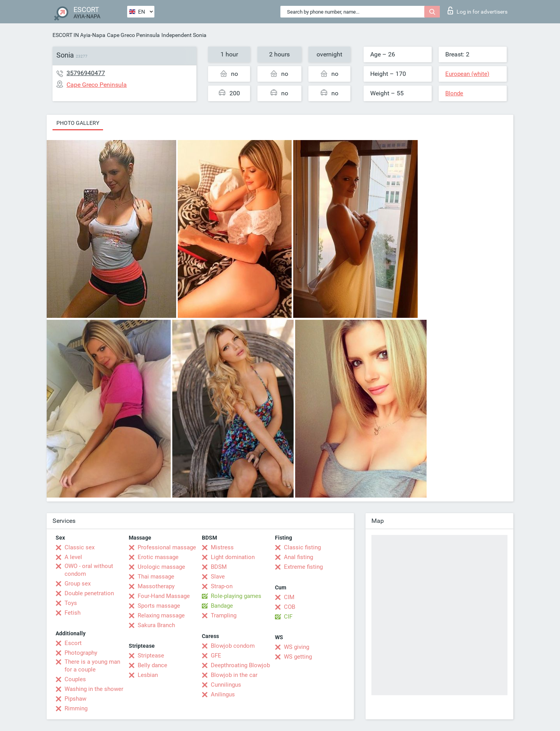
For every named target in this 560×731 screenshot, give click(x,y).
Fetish (73, 613)
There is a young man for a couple (92, 666)
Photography (81, 653)
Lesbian (148, 675)
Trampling (224, 615)
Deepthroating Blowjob (240, 665)
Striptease (151, 656)
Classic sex (80, 547)
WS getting (298, 657)
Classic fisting (302, 547)
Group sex (78, 584)
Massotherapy (156, 586)
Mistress (222, 547)
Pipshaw (75, 699)
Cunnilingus (226, 685)
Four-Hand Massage (164, 596)
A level (73, 557)
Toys (71, 603)
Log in (478, 11)
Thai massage (156, 577)
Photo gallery (78, 123)
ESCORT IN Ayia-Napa (79, 35)
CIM (289, 597)
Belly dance (152, 665)
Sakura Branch (156, 625)
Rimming (76, 708)
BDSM (219, 567)
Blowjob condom (233, 646)
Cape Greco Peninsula (133, 35)
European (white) (467, 74)
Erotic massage (158, 557)
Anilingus (223, 694)
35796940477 (86, 73)
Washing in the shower (94, 689)
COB (290, 607)
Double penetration (89, 593)
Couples (75, 679)
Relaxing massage (161, 615)
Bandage (222, 606)
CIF (288, 617)
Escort (73, 643)
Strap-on (222, 586)
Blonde (454, 93)
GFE (216, 656)
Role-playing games (236, 596)
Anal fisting (298, 557)
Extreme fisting (303, 567)
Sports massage (159, 606)
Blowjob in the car (234, 675)
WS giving (297, 647)
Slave (218, 577)
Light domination (233, 557)
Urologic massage (161, 567)
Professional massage (167, 547)
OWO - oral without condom (89, 570)
